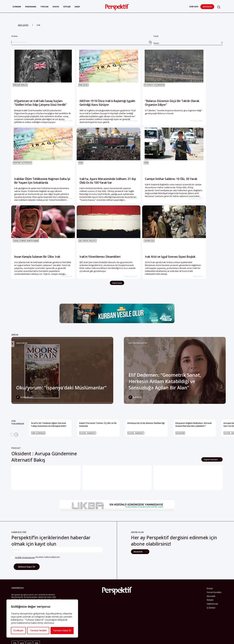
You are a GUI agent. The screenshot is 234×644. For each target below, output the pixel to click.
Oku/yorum (22, 353)
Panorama (31, 7)
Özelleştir (18, 630)
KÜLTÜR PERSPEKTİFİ (138, 353)
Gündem (17, 7)
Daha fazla (117, 293)
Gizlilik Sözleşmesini (25, 568)
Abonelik (207, 7)
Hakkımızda (212, 614)
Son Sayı (194, 7)
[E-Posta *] (57, 560)
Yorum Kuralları (214, 603)
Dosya (56, 7)
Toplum (45, 7)
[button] (219, 7)
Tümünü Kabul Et (62, 630)
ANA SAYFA (23, 25)
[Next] (16, 445)
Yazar (188, 40)
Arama (81, 40)
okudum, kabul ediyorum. (36, 568)
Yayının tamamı (211, 470)
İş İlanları (211, 618)
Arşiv (78, 7)
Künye (210, 599)
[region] (42, 619)
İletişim (210, 610)
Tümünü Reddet (38, 630)
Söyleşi (68, 7)
